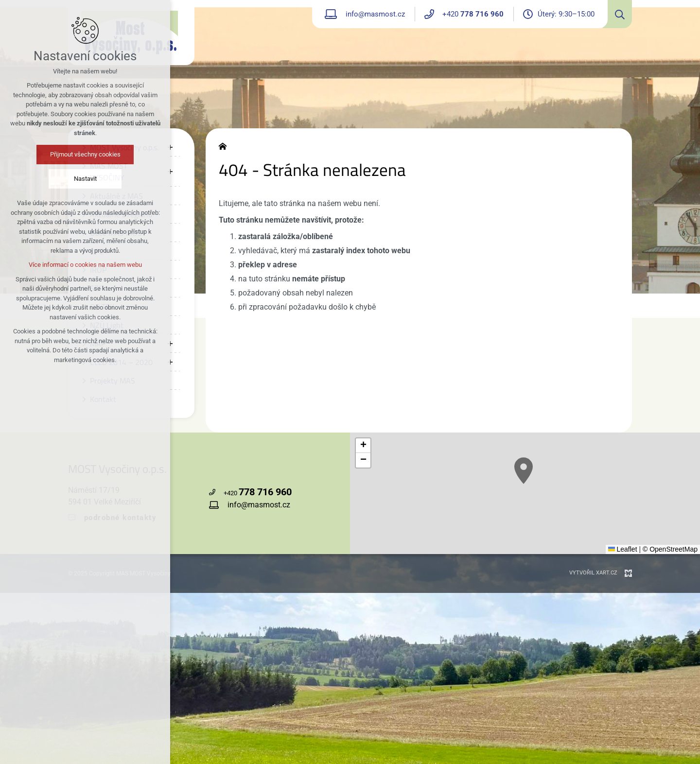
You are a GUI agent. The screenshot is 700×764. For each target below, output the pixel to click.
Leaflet (623, 549)
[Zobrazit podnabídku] (170, 147)
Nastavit (85, 179)
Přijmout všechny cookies (85, 154)
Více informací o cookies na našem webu (85, 265)
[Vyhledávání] (617, 14)
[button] (524, 471)
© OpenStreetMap (670, 549)
